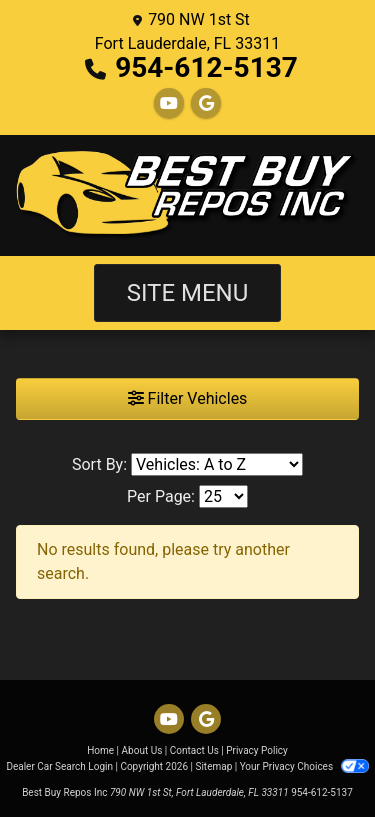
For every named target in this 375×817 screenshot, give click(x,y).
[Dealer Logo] (187, 195)
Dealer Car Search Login (59, 766)
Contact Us (194, 750)
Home (100, 750)
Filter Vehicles (188, 398)
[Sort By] (217, 464)
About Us (142, 750)
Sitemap (213, 766)
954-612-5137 (206, 67)
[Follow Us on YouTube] (169, 103)
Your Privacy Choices (304, 766)
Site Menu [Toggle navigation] (188, 293)
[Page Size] (223, 496)
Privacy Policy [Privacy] (257, 750)
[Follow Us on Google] (206, 103)
